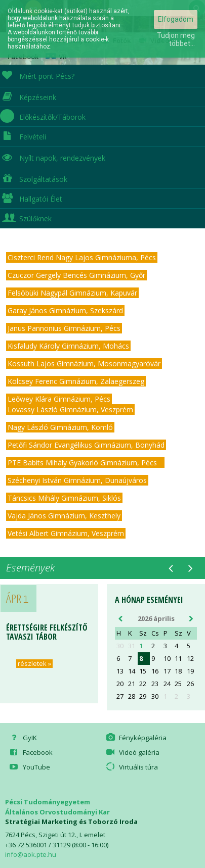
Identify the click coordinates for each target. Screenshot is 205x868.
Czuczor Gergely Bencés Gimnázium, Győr (76, 275)
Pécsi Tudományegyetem (48, 802)
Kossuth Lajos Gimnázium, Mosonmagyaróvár (84, 364)
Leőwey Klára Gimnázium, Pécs (59, 399)
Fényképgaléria (136, 738)
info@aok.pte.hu (31, 854)
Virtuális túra (131, 767)
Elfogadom (176, 19)
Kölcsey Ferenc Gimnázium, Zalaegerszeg (76, 381)
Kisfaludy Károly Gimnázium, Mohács (68, 346)
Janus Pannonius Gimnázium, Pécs (64, 328)
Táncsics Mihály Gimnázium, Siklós (64, 498)
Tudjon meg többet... (176, 39)
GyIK (22, 738)
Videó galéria (132, 752)
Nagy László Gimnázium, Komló (60, 427)
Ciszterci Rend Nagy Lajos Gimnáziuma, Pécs (82, 257)
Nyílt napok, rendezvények (53, 157)
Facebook (30, 752)
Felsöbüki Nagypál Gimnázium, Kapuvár (72, 293)
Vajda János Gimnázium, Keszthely (64, 516)
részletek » (34, 664)
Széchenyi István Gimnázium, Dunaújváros (77, 480)
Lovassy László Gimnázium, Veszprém (70, 409)
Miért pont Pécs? (37, 75)
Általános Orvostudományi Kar (57, 812)
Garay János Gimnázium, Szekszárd (65, 310)
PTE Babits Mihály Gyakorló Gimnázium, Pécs (85, 463)
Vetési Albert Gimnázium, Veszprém (66, 533)
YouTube (29, 767)
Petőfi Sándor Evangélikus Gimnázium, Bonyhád (86, 445)
